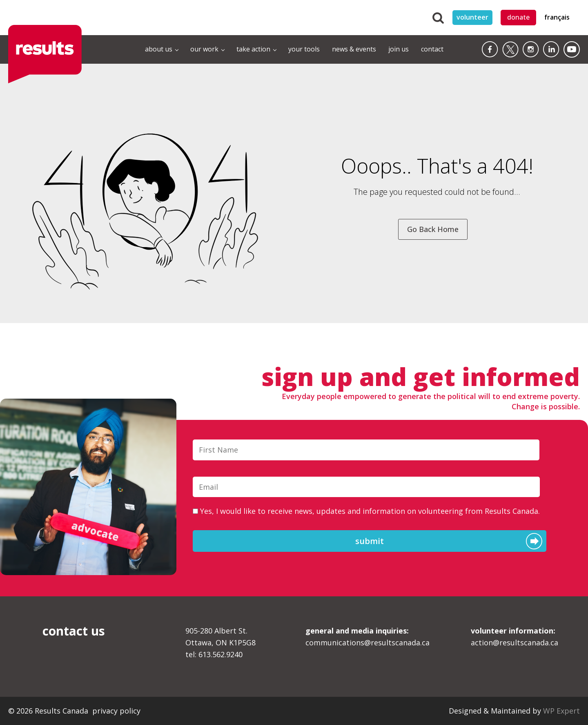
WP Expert (561, 711)
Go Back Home (433, 229)
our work (204, 49)
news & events (354, 49)
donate (518, 17)
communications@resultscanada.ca (367, 637)
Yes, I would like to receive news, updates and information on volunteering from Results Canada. (370, 511)
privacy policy (116, 711)
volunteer (472, 17)
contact (432, 49)
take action (253, 49)
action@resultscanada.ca (514, 637)
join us (399, 49)
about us (159, 49)
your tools (304, 49)
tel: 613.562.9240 (214, 654)
